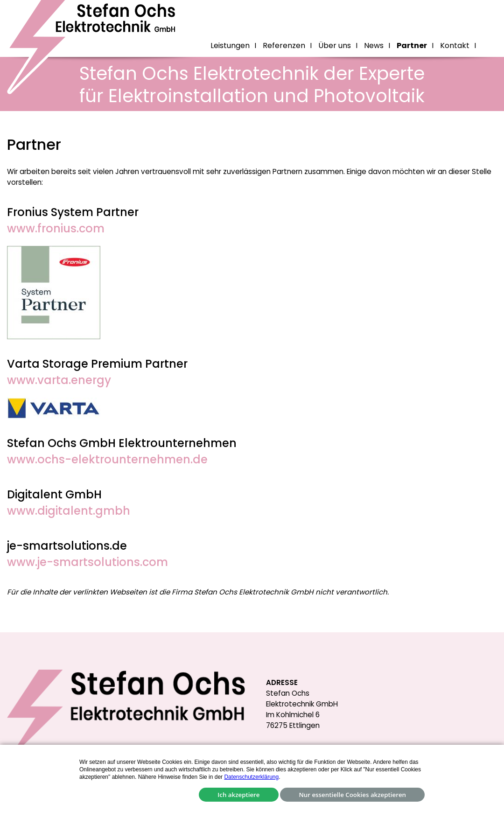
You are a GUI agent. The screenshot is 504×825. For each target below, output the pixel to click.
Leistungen (230, 45)
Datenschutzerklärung (251, 777)
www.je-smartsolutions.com (87, 562)
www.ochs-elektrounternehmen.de (107, 459)
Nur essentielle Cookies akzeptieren (352, 795)
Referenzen (284, 45)
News (374, 45)
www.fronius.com (56, 228)
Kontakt (455, 45)
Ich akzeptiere (238, 795)
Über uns (335, 45)
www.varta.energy (59, 380)
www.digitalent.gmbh (69, 511)
